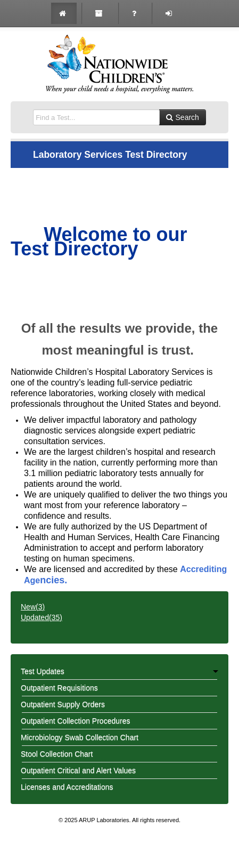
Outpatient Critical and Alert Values (78, 770)
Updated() (42, 617)
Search (183, 117)
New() (33, 607)
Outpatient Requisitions (59, 688)
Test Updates (119, 671)
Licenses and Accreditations (67, 787)
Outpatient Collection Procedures (75, 721)
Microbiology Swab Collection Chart (80, 737)
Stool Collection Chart (57, 754)
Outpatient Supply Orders (63, 704)
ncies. (53, 580)
